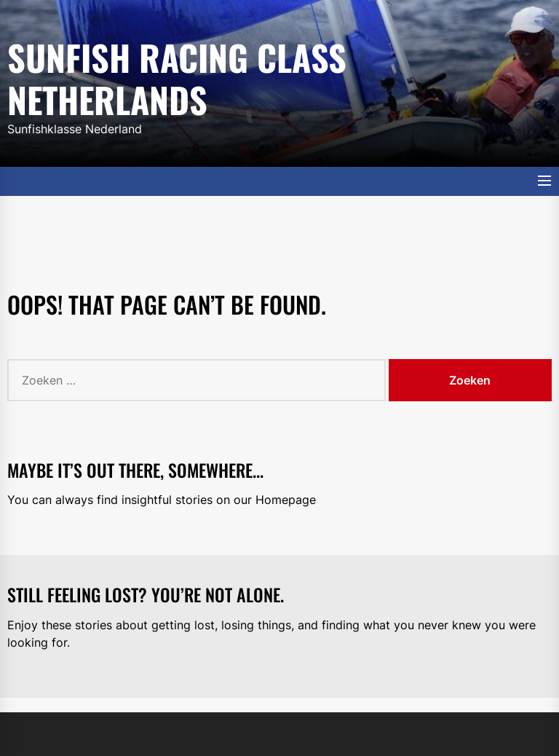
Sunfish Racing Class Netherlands (177, 76)
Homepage (286, 500)
